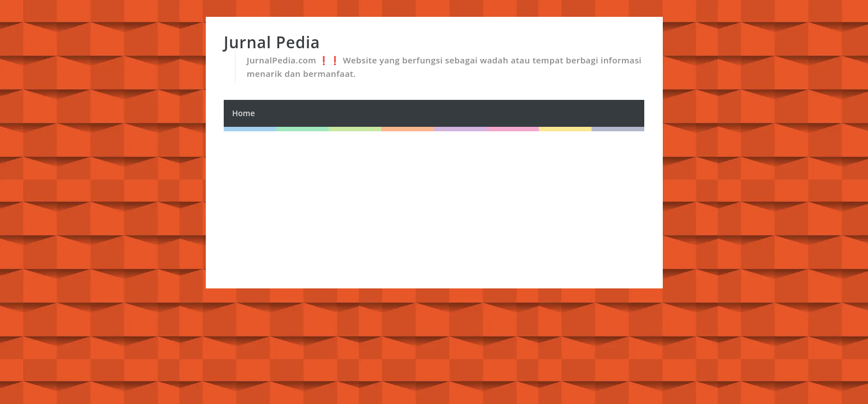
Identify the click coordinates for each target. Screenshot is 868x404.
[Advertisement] (434, 210)
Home (244, 113)
